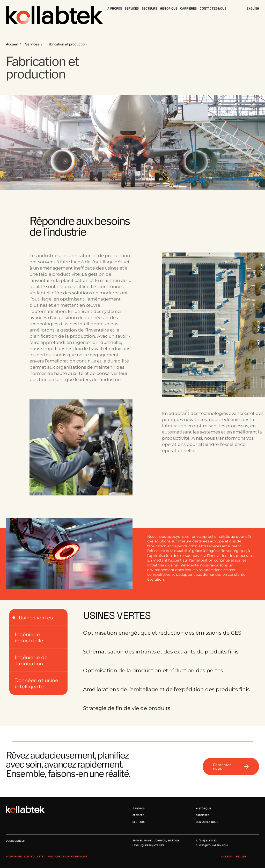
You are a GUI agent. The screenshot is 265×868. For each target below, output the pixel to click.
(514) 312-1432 (208, 841)
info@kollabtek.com (213, 845)
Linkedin (227, 857)
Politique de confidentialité (67, 857)
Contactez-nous (231, 767)
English (241, 857)
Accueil (12, 44)
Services (32, 44)
